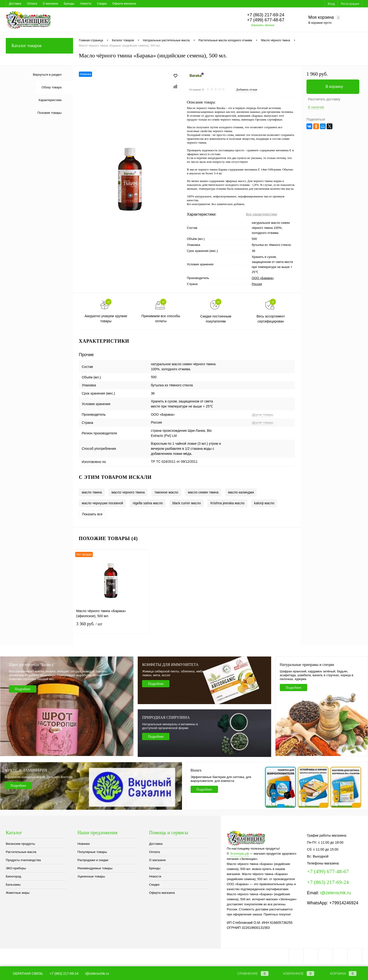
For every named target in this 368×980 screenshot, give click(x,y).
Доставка (15, 4)
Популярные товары (92, 852)
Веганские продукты (20, 844)
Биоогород (13, 876)
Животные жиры (18, 893)
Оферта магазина (124, 4)
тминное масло (166, 492)
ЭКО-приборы (16, 868)
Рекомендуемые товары (95, 868)
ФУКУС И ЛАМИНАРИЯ (26, 770)
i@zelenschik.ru (335, 893)
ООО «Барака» (263, 278)
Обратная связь (24, 974)
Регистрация (350, 4)
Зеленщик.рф (240, 854)
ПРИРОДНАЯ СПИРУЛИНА (166, 717)
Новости (86, 4)
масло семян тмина (203, 492)
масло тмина (92, 492)
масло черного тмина (128, 492)
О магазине (50, 4)
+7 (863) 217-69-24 (64, 974)
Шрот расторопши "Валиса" (32, 665)
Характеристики (50, 100)
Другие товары (263, 415)
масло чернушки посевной (102, 503)
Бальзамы (13, 885)
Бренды (69, 4)
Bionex (196, 770)
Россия (257, 284)
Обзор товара (52, 87)
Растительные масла (21, 852)
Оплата (32, 4)
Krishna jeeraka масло (227, 503)
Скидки (102, 4)
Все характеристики (261, 214)
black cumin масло (187, 503)
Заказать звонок (263, 25)
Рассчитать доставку (324, 99)
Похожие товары (50, 113)
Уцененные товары (91, 876)
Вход (331, 4)
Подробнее (23, 689)
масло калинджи (241, 492)
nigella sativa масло (148, 503)
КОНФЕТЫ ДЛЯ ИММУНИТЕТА (170, 665)
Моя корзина (324, 18)
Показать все (92, 514)
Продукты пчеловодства (23, 860)
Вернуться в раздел (47, 75)
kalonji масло (264, 503)
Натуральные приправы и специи (307, 665)
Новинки (84, 844)
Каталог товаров (39, 46)
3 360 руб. (111, 627)
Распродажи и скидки (93, 860)
